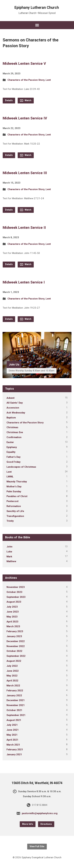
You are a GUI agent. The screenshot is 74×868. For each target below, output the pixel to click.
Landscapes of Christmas (21, 467)
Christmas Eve (15, 432)
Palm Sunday (14, 491)
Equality (11, 452)
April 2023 (12, 622)
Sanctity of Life (15, 511)
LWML (10, 477)
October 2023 (14, 592)
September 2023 (16, 597)
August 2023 (14, 602)
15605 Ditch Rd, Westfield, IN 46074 (37, 783)
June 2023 (13, 612)
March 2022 (13, 686)
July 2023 (12, 607)
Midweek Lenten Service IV (25, 118)
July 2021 (12, 725)
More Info (28, 824)
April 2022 (12, 681)
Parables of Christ (17, 496)
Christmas (12, 427)
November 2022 (16, 646)
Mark (9, 557)
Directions (46, 824)
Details (9, 100)
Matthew (11, 561)
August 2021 (14, 720)
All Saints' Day (15, 403)
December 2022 (16, 641)
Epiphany (12, 447)
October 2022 (14, 651)
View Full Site (37, 846)
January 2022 (14, 695)
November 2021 (16, 705)
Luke (9, 552)
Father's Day (14, 457)
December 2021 (16, 700)
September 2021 (16, 715)
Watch (26, 100)
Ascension (13, 408)
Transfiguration (15, 516)
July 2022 (12, 666)
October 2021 (14, 710)
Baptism (11, 418)
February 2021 (15, 750)
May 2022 (12, 676)
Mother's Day (14, 487)
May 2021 (12, 735)
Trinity (10, 521)
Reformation (14, 506)
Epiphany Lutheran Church (37, 8)
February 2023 (15, 631)
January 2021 (14, 754)
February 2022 (15, 691)
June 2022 (13, 671)
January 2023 (14, 636)
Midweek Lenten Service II (24, 228)
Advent (11, 398)
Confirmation (14, 437)
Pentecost (12, 501)
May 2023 (12, 617)
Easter (10, 442)
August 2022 (14, 661)
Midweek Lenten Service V (24, 63)
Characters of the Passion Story (26, 80)
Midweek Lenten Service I (24, 282)
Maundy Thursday (17, 482)
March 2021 (13, 745)
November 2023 (16, 587)
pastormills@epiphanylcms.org (40, 813)
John (9, 547)
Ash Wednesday (16, 413)
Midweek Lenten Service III (25, 173)
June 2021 (13, 730)
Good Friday (14, 462)
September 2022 (16, 656)
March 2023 (13, 626)
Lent (48, 80)
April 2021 (12, 740)
